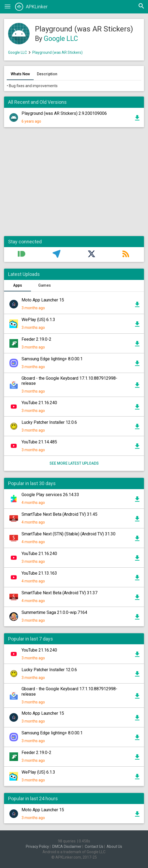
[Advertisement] (74, 184)
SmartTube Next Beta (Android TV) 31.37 (59, 593)
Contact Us (94, 846)
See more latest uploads (74, 463)
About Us (114, 846)
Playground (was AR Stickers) (57, 52)
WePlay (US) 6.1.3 (38, 320)
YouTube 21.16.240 (39, 403)
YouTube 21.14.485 (39, 442)
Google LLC (61, 39)
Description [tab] (47, 74)
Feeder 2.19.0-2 (36, 339)
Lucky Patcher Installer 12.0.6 (49, 422)
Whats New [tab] (20, 74)
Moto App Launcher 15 (43, 300)
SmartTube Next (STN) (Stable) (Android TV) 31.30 (68, 534)
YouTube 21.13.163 (39, 573)
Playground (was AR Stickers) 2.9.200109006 (64, 113)
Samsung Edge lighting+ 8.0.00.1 (52, 359)
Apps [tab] (18, 285)
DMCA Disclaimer (67, 846)
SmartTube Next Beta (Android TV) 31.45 (59, 514)
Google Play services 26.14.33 (50, 495)
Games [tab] (45, 285)
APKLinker (31, 7)
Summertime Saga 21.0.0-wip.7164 (54, 612)
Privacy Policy (37, 846)
